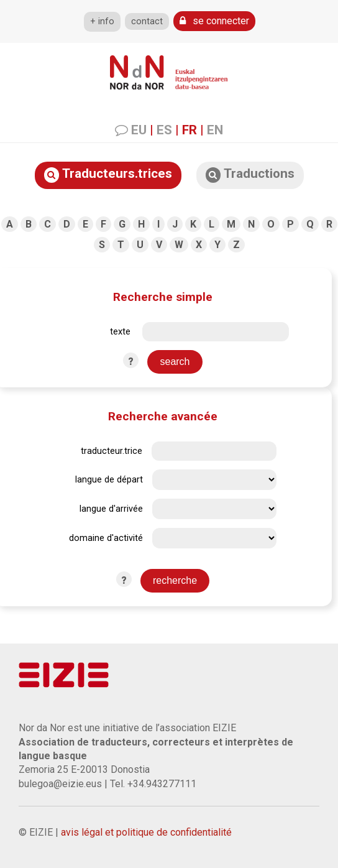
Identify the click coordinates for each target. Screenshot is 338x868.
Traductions (250, 174)
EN (215, 130)
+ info (102, 21)
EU (139, 130)
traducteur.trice (112, 451)
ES (164, 130)
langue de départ (109, 480)
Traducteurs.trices (108, 174)
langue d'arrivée (111, 509)
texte (120, 332)
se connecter (214, 21)
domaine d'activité (106, 538)
